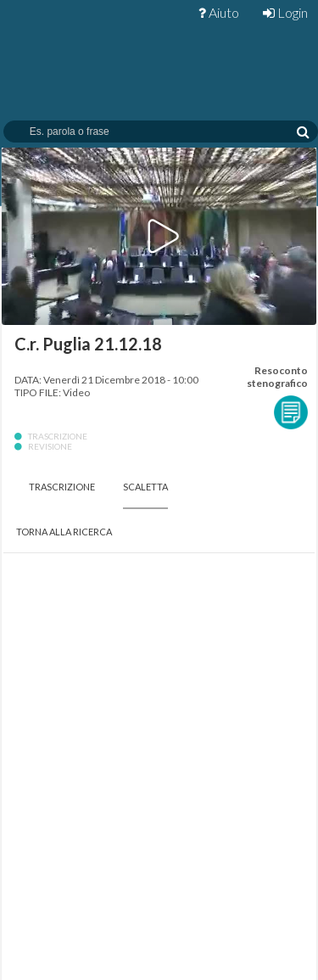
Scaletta (145, 487)
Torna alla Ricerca (64, 532)
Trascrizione (62, 487)
